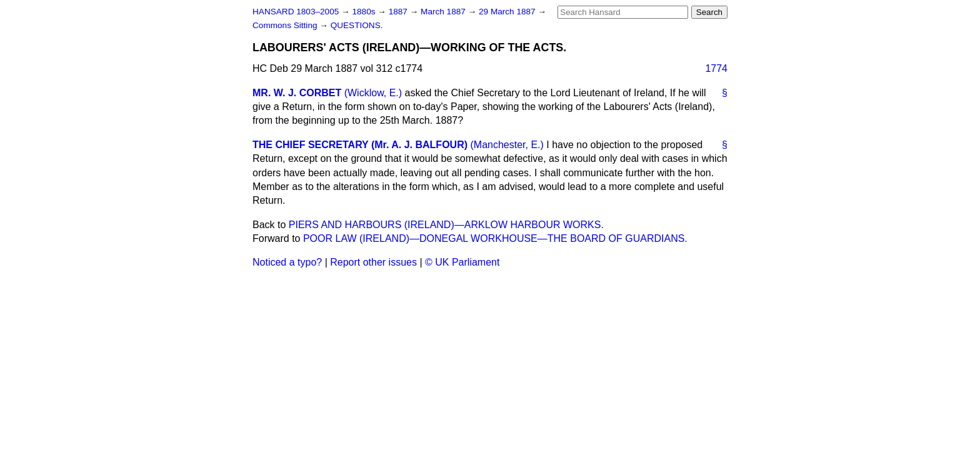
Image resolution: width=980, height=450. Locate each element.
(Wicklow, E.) (373, 93)
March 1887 (444, 12)
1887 (399, 12)
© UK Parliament (462, 262)
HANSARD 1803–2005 (296, 12)
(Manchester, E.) (507, 145)
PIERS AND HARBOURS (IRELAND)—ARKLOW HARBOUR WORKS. (446, 225)
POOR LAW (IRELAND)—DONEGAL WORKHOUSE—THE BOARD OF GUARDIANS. (495, 238)
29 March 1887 (508, 12)
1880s (365, 12)
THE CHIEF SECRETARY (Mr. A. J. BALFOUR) (360, 145)
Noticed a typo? (287, 262)
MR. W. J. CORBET (297, 93)
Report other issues (373, 262)
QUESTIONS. (357, 25)
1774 (716, 68)
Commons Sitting (286, 25)
